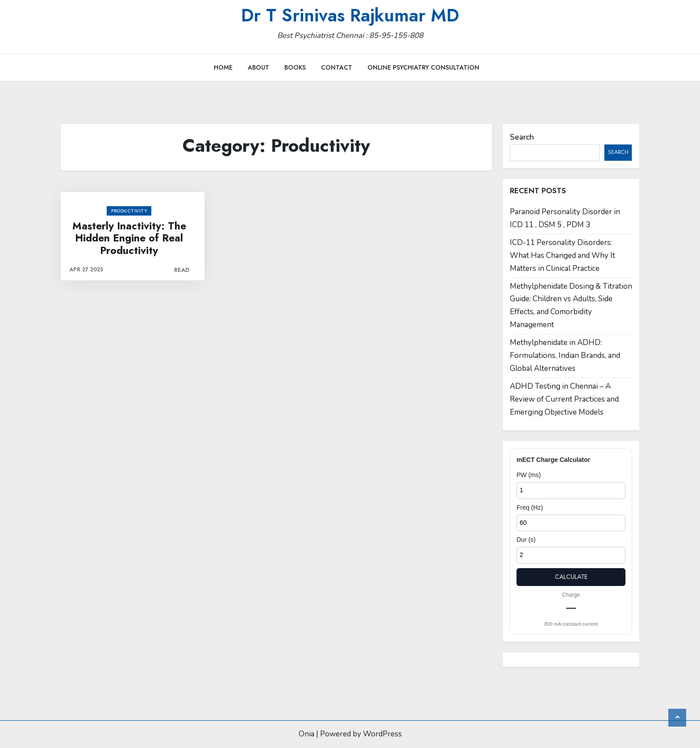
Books (295, 67)
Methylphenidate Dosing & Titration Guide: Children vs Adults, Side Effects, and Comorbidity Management (571, 306)
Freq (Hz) (530, 507)
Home (223, 67)
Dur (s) (526, 540)
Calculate (571, 577)
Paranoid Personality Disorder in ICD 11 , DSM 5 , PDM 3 (565, 218)
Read (182, 270)
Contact (337, 67)
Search (522, 137)
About (258, 67)
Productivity (129, 211)
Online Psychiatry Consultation (423, 67)
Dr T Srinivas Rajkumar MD (350, 15)
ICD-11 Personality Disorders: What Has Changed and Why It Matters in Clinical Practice (562, 256)
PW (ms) (529, 475)
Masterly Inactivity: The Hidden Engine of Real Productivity (129, 239)
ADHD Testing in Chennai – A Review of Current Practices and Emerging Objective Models (564, 399)
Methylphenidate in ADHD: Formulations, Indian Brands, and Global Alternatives (565, 355)
